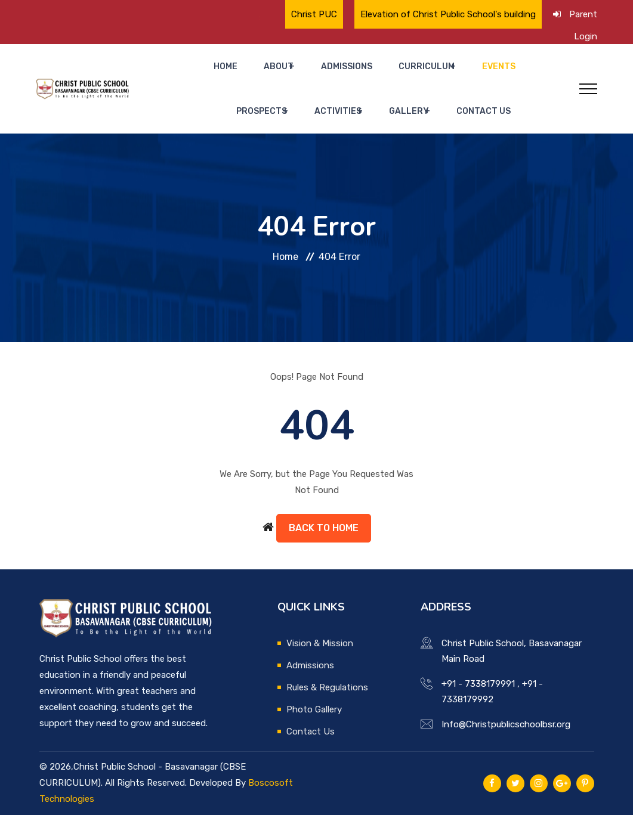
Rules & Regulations (327, 712)
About (252, 72)
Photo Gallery (314, 734)
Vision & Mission (320, 668)
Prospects (490, 72)
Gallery (368, 130)
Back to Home (324, 553)
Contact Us (433, 130)
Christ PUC (314, 14)
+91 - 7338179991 (478, 709)
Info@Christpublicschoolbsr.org (506, 749)
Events (437, 72)
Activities (306, 130)
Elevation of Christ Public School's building (448, 14)
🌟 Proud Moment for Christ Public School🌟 (197, 18)
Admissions (310, 72)
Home (214, 72)
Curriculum (375, 72)
